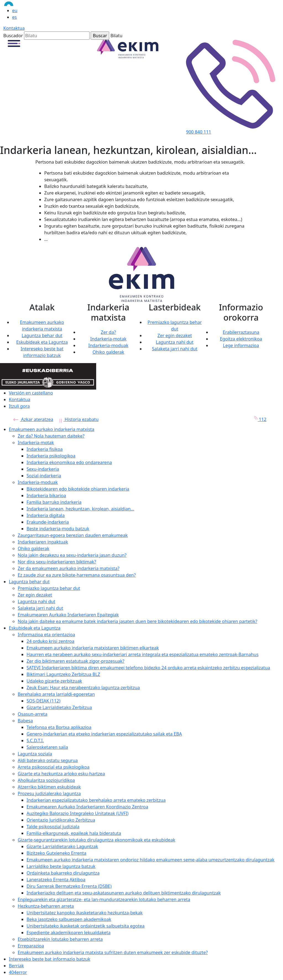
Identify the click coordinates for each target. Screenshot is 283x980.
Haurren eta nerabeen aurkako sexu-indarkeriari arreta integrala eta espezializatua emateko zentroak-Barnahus (142, 654)
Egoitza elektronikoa (241, 339)
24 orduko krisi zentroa (50, 641)
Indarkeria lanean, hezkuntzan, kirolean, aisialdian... (80, 509)
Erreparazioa (31, 946)
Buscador (13, 36)
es (15, 17)
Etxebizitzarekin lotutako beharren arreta (60, 939)
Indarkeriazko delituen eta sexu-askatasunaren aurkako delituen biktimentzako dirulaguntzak (124, 893)
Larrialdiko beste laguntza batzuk (61, 866)
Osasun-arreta (32, 714)
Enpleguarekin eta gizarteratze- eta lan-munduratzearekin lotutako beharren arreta (104, 899)
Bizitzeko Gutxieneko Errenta (57, 853)
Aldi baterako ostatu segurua (48, 760)
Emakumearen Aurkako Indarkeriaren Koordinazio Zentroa (87, 807)
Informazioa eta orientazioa (46, 635)
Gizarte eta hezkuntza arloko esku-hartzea (61, 774)
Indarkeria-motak (108, 339)
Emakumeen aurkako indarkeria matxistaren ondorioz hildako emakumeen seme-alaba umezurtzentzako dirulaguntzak (150, 860)
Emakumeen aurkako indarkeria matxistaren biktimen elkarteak (93, 648)
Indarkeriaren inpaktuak (43, 542)
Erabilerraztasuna (241, 332)
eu (15, 10)
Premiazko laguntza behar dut (49, 588)
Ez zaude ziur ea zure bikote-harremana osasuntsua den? (77, 575)
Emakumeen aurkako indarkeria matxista (52, 429)
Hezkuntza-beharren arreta (46, 906)
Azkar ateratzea (33, 419)
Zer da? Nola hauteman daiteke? (51, 436)
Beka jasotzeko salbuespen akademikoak (69, 919)
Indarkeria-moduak (108, 345)
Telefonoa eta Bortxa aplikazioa (59, 727)
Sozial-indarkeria (44, 476)
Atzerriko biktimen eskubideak (49, 787)
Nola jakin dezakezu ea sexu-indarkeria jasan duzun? (72, 555)
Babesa (25, 721)
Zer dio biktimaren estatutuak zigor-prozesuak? (75, 661)
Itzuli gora (19, 406)
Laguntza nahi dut (175, 342)
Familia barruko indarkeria (54, 502)
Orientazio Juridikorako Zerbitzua (61, 820)
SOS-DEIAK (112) (44, 701)
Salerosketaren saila (47, 747)
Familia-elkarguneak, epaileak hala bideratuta (74, 833)
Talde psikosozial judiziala (53, 827)
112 (258, 419)
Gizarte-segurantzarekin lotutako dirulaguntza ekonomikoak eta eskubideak (96, 840)
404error (18, 972)
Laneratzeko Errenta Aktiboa (56, 880)
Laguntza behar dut (42, 335)
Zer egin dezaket (175, 335)
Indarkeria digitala (46, 515)
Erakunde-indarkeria (48, 522)
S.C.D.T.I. (35, 741)
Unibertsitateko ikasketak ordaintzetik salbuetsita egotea (86, 926)
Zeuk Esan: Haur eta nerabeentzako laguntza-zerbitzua (83, 688)
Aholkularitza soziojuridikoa (46, 780)
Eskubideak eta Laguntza (42, 342)
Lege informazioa (241, 345)
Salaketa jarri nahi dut (175, 349)
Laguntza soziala (35, 754)
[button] (14, 43)
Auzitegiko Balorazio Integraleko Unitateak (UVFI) (78, 813)
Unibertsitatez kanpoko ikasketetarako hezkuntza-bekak (85, 913)
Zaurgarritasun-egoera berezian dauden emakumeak (73, 535)
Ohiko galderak (108, 352)
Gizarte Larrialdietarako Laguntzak (62, 846)
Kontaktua (14, 28)
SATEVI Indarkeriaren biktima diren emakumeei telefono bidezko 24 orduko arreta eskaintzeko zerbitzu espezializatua (148, 668)
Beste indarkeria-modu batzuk (58, 529)
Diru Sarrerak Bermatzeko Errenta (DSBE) (69, 886)
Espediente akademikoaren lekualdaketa (69, 933)
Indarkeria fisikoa (45, 449)
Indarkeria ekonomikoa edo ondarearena (69, 462)
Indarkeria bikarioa (46, 496)
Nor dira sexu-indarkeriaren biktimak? (57, 562)
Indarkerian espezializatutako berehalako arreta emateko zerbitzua (96, 800)
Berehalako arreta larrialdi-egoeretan (56, 694)
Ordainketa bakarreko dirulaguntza (63, 873)
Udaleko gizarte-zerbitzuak (54, 681)
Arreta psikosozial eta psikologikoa (54, 767)
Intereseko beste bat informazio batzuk (50, 959)
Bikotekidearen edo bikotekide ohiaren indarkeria (78, 489)
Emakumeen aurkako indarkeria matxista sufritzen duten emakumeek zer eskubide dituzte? (113, 952)
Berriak (16, 966)
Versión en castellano (31, 393)
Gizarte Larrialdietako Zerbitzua (59, 707)
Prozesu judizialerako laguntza (49, 793)
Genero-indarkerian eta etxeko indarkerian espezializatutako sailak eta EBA (104, 734)
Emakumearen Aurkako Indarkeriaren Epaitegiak (68, 615)
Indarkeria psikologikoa (51, 456)
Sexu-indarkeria (43, 469)
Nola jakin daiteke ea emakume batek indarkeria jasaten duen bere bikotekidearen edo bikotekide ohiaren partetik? (137, 621)
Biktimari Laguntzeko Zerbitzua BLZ (63, 674)
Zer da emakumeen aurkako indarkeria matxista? (69, 568)
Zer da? (108, 332)
